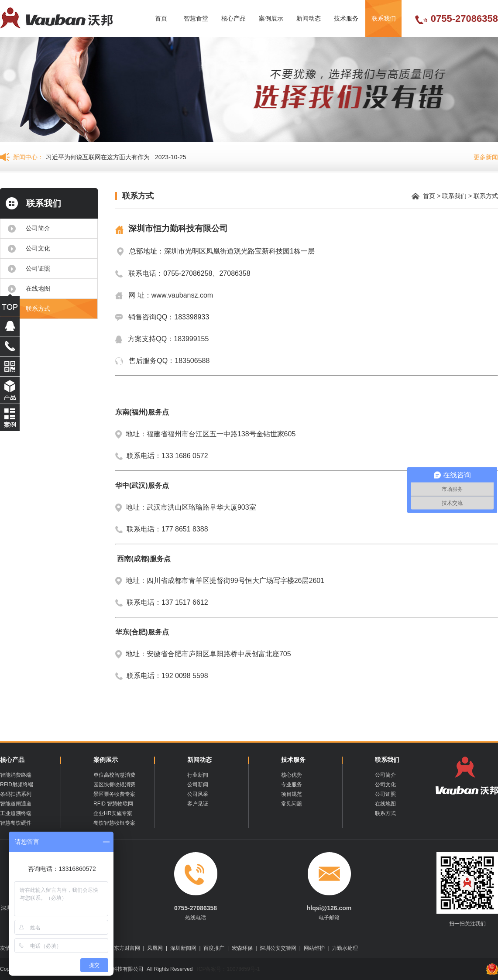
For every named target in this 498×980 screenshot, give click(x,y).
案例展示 (271, 18)
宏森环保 (242, 948)
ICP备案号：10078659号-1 (228, 969)
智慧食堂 (196, 18)
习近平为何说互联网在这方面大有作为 (98, 157)
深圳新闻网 (183, 948)
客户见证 (198, 804)
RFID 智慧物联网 (113, 804)
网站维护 (314, 948)
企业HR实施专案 (113, 813)
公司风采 (198, 794)
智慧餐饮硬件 (16, 823)
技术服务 (346, 18)
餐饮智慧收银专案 (114, 823)
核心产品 (234, 18)
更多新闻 (486, 157)
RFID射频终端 (17, 785)
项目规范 (292, 794)
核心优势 (292, 775)
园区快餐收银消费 (114, 785)
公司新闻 (198, 785)
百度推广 (214, 948)
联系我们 (384, 18)
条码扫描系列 (16, 794)
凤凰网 (155, 948)
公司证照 (38, 268)
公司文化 (38, 248)
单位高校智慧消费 (114, 775)
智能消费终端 (16, 775)
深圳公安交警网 (278, 948)
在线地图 (38, 288)
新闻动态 (309, 18)
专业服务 (292, 785)
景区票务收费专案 (114, 794)
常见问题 (292, 804)
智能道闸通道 (16, 804)
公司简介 (38, 228)
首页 (161, 18)
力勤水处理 (345, 948)
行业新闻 (198, 775)
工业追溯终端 (16, 813)
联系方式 (38, 308)
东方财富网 (127, 948)
